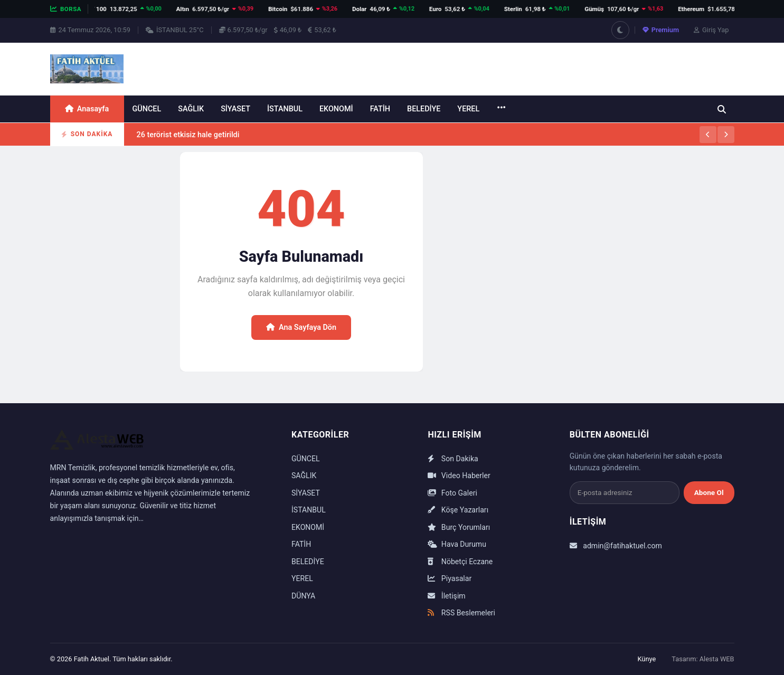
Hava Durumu (457, 544)
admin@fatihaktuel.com (616, 546)
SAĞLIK (191, 109)
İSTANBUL (285, 109)
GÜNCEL (147, 109)
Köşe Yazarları (458, 510)
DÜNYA (303, 596)
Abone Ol (709, 492)
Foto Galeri (452, 493)
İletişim (446, 596)
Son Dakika (453, 459)
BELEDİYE (424, 109)
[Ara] (722, 109)
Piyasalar (450, 578)
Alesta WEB (717, 659)
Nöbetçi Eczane (460, 562)
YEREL (468, 109)
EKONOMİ (336, 109)
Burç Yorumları (459, 527)
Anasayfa (87, 109)
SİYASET (235, 109)
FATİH (380, 109)
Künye (646, 659)
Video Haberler (459, 476)
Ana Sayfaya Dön (301, 327)
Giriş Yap (711, 30)
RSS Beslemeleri (461, 613)
